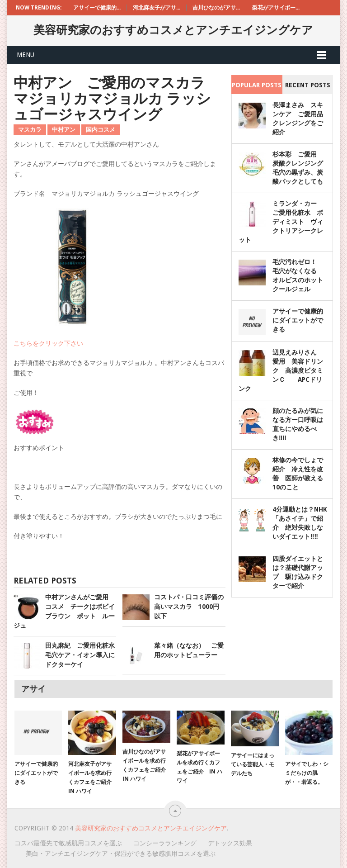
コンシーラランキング (165, 843)
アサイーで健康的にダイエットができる (298, 320)
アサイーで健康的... (97, 8)
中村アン (64, 130)
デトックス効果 (230, 843)
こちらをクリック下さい (48, 343)
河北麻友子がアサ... (157, 8)
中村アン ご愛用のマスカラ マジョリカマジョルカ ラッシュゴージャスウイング (117, 99)
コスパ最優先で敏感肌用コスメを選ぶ (68, 843)
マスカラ (30, 130)
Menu (26, 55)
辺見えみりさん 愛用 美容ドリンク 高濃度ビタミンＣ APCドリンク (281, 370)
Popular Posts (257, 85)
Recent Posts (308, 85)
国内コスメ (101, 130)
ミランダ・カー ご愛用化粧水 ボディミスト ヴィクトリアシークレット (281, 222)
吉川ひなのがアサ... (216, 8)
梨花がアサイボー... (276, 8)
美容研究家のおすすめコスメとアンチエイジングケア (173, 30)
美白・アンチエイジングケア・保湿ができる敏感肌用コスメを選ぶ (121, 854)
